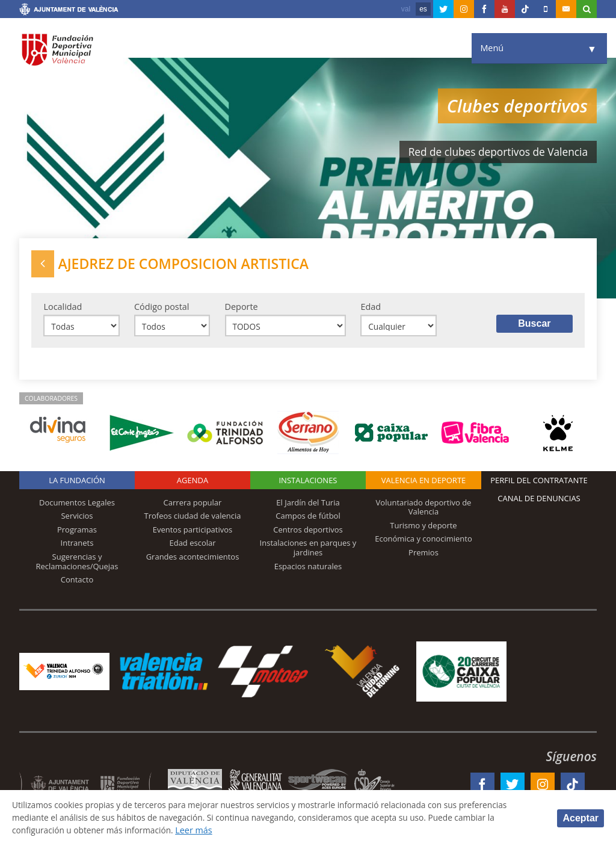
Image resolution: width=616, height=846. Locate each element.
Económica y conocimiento (423, 542)
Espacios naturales (308, 569)
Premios (423, 555)
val (406, 9)
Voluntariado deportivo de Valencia (424, 510)
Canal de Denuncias (539, 501)
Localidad (63, 308)
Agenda (192, 483)
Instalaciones (308, 483)
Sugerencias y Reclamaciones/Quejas (77, 564)
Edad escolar (192, 546)
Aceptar (581, 817)
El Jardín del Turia (308, 505)
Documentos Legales (77, 505)
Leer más (202, 830)
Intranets (77, 546)
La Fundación (77, 483)
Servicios (77, 519)
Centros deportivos (308, 533)
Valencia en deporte (424, 483)
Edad (371, 308)
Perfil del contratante (539, 483)
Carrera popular (193, 505)
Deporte (242, 308)
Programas (77, 533)
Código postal (162, 308)
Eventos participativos (193, 533)
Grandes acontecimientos (193, 560)
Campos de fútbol (308, 519)
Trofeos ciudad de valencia (193, 519)
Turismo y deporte (423, 528)
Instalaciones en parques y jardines (308, 551)
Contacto (77, 582)
